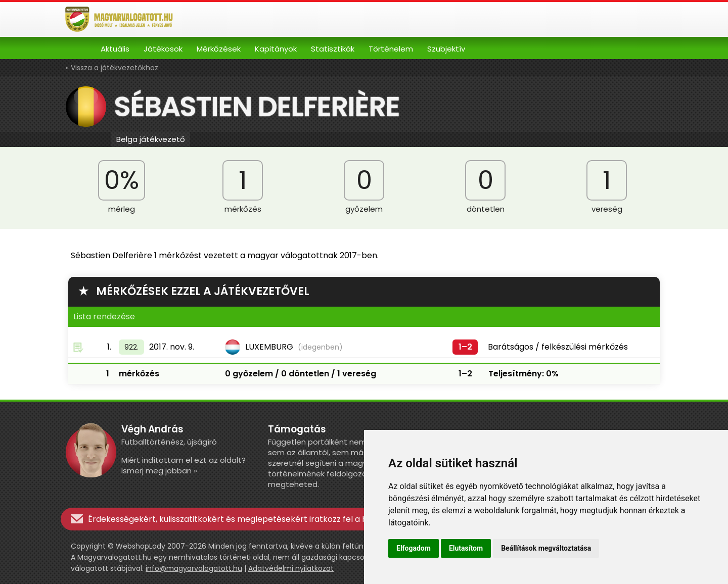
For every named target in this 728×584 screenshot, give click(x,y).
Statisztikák (333, 49)
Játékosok (163, 49)
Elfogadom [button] (414, 548)
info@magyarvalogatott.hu (194, 568)
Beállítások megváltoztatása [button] (546, 548)
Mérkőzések (219, 49)
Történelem (391, 49)
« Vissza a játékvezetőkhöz (112, 68)
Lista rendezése (104, 317)
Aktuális (115, 49)
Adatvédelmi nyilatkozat (291, 568)
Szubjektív (446, 49)
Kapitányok (276, 49)
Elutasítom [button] (466, 548)
